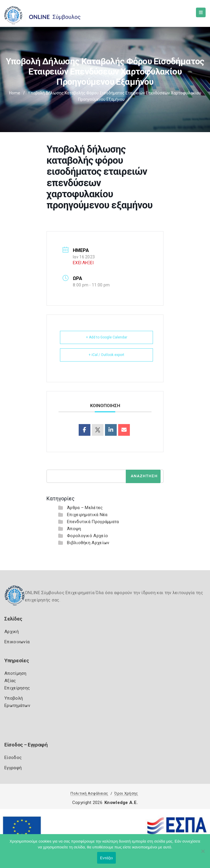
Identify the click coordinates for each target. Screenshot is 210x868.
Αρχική (12, 632)
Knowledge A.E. (121, 803)
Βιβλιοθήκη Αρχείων (88, 543)
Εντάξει (106, 858)
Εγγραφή (13, 768)
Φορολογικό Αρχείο (87, 536)
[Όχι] (203, 854)
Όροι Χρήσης (126, 793)
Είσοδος (13, 758)
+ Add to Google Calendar (107, 337)
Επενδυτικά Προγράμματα (93, 522)
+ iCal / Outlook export (106, 355)
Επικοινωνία (17, 642)
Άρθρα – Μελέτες (85, 508)
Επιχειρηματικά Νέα (87, 515)
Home (15, 93)
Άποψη (74, 529)
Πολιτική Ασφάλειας (89, 793)
